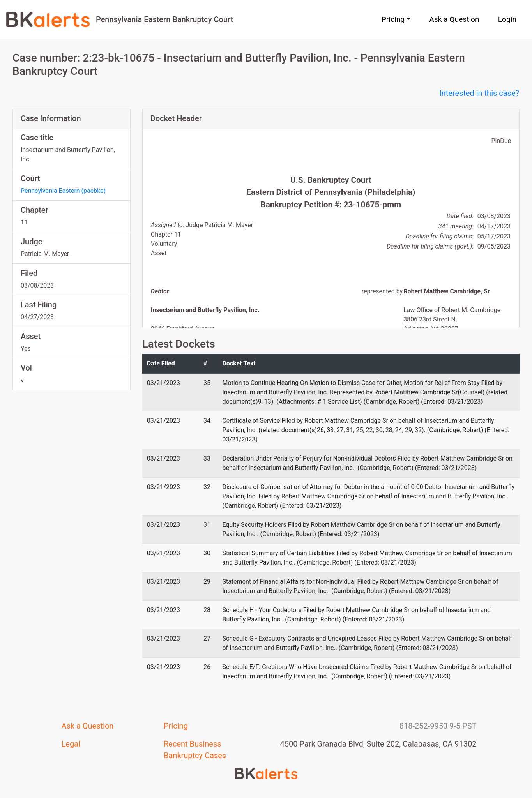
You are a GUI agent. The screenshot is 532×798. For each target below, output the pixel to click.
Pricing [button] (393, 19)
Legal (71, 744)
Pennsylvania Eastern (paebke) (63, 191)
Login (507, 19)
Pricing (176, 726)
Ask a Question (454, 19)
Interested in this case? (479, 93)
